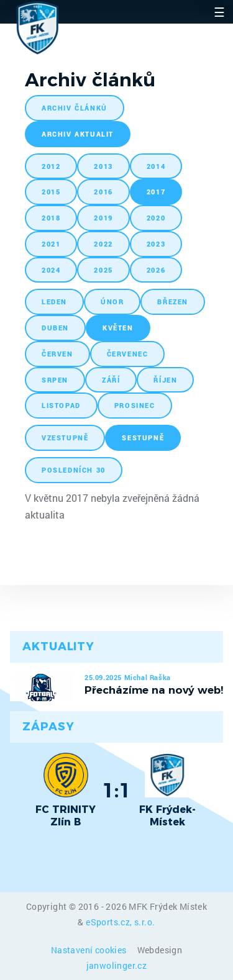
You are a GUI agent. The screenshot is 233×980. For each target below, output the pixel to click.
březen (173, 302)
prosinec (135, 405)
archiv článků (75, 108)
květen (118, 328)
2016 (103, 192)
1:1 (116, 790)
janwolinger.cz (117, 965)
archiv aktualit (78, 134)
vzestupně (65, 438)
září (111, 380)
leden (54, 302)
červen (57, 354)
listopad (61, 405)
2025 (103, 270)
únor (112, 302)
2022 (103, 244)
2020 (156, 218)
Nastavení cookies (90, 950)
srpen (55, 380)
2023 (156, 244)
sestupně (143, 438)
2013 (103, 166)
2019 (103, 218)
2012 (51, 166)
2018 (51, 218)
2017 (156, 192)
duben (55, 328)
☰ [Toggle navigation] (219, 12)
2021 (51, 244)
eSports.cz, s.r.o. (120, 922)
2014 (156, 166)
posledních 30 (74, 470)
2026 (156, 270)
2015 (51, 192)
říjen (165, 380)
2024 (51, 270)
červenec (128, 354)
